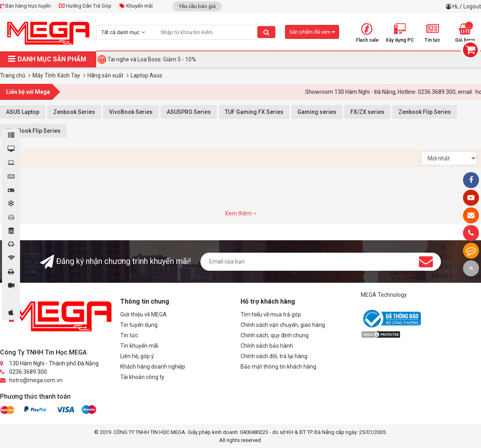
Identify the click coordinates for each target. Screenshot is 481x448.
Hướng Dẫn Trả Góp (85, 6)
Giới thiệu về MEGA (143, 314)
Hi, (456, 6)
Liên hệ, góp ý (137, 356)
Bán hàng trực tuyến (25, 6)
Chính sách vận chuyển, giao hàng (283, 325)
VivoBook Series (131, 112)
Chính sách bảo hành (267, 346)
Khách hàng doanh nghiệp (153, 367)
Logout (472, 6)
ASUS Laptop (23, 112)
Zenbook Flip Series (425, 112)
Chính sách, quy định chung (275, 335)
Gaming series (317, 112)
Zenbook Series (74, 112)
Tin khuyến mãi (139, 346)
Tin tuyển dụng (139, 325)
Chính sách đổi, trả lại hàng (274, 356)
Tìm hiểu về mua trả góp (271, 314)
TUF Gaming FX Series (254, 112)
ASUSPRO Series (189, 112)
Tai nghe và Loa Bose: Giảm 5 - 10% (152, 59)
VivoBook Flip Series (33, 131)
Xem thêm (241, 213)
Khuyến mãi (136, 6)
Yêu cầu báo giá (197, 6)
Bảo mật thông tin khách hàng (278, 367)
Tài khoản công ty (142, 377)
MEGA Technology (384, 295)
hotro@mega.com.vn (36, 380)
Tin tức (129, 335)
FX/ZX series (367, 112)
